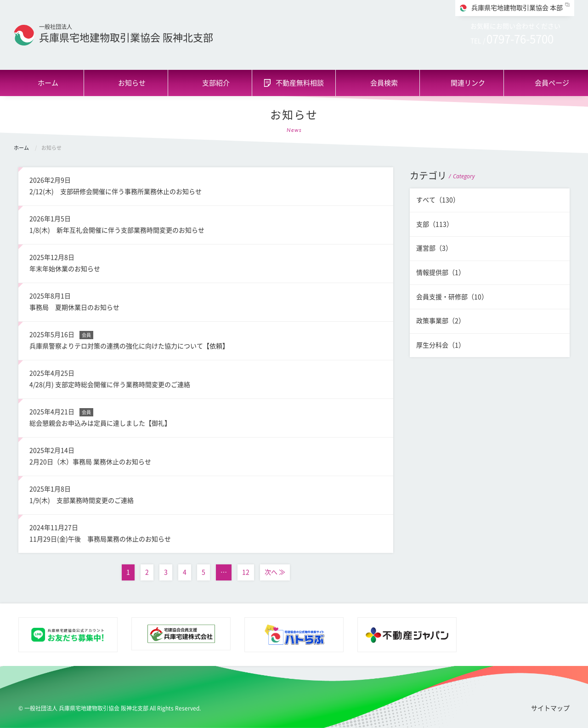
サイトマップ (550, 708)
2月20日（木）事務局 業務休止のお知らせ (206, 455)
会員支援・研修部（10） (452, 297)
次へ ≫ (275, 572)
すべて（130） (438, 200)
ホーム (48, 83)
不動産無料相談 (300, 83)
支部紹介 (216, 83)
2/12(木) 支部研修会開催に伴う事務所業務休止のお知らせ (206, 185)
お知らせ (132, 83)
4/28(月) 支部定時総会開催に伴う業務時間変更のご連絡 (206, 378)
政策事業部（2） (441, 321)
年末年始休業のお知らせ (206, 262)
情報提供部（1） (441, 273)
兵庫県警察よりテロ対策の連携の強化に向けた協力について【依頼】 (206, 339)
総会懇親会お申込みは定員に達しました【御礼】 (206, 416)
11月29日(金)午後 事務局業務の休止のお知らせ (206, 532)
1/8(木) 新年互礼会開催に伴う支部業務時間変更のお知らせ (206, 223)
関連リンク (468, 83)
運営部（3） (434, 248)
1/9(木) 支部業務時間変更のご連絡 (206, 494)
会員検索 (384, 83)
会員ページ (552, 83)
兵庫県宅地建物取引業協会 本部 (517, 8)
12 (246, 572)
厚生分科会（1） (441, 345)
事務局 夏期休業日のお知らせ (206, 301)
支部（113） (435, 224)
